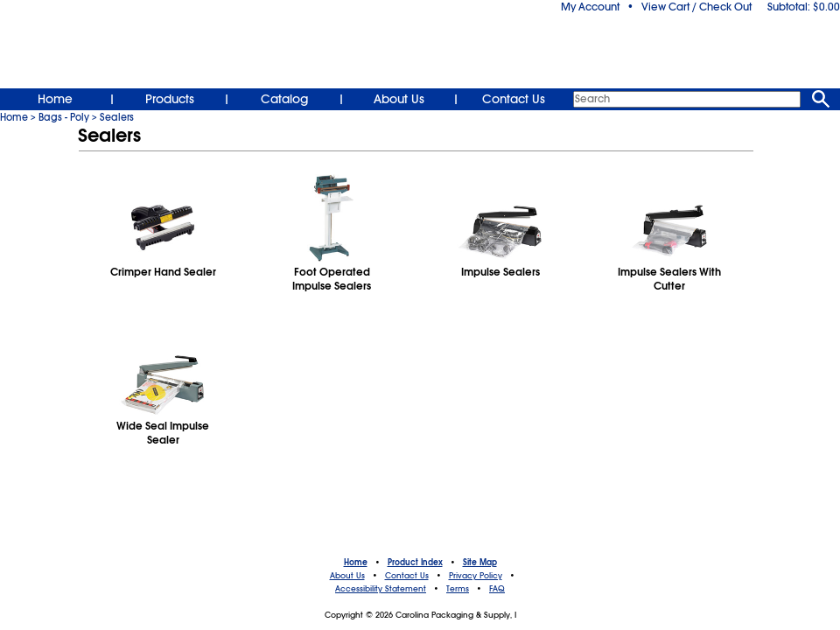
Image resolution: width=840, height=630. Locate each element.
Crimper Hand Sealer (163, 272)
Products (170, 99)
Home (55, 99)
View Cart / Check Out (696, 7)
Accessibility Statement (381, 589)
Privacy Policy (476, 576)
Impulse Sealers (500, 272)
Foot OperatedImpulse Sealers (332, 279)
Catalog (284, 99)
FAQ (497, 589)
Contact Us (514, 99)
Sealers (117, 117)
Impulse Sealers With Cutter (669, 279)
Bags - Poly (64, 117)
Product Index (415, 563)
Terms (458, 589)
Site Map (480, 563)
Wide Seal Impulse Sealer (163, 433)
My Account (590, 7)
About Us (399, 99)
